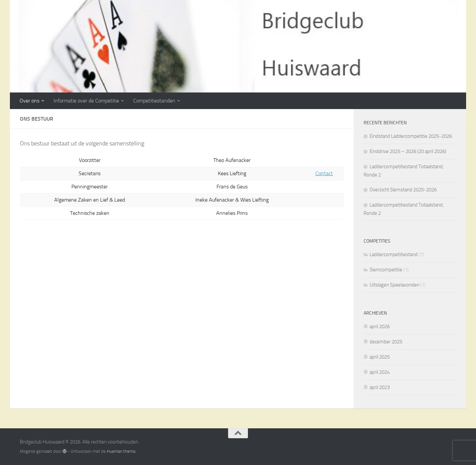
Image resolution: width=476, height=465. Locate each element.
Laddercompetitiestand (394, 254)
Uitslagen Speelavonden (395, 285)
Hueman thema (121, 451)
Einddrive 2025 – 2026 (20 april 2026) (408, 151)
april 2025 (380, 357)
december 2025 (386, 342)
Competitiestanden (154, 101)
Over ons (29, 101)
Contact (324, 173)
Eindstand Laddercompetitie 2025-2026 (411, 136)
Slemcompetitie (386, 270)
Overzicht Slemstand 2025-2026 (403, 190)
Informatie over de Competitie (86, 101)
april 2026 (380, 327)
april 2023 (380, 387)
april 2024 (380, 372)
